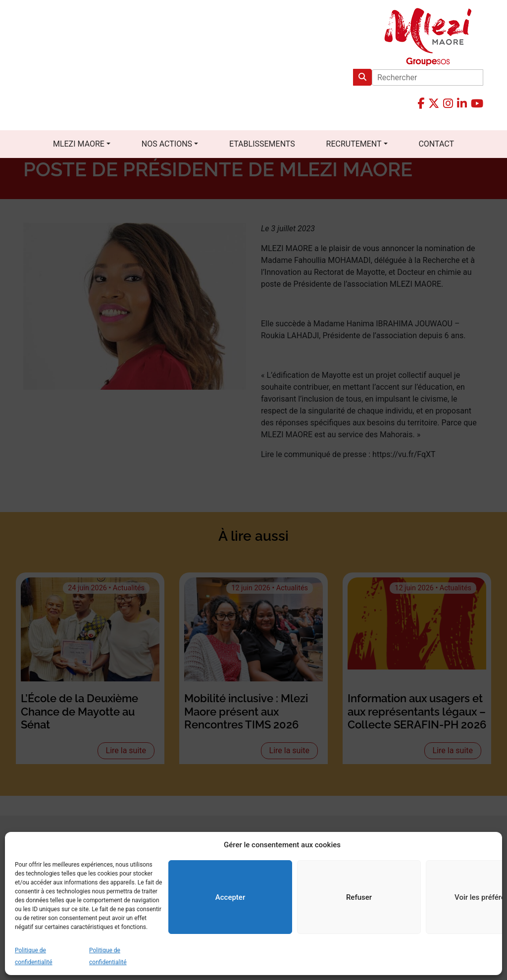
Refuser (359, 897)
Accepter (230, 897)
